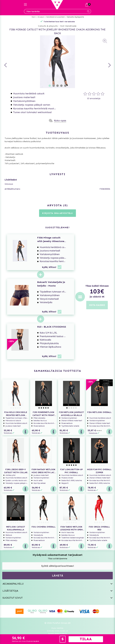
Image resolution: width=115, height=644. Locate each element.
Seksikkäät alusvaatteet (56, 17)
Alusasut (41, 17)
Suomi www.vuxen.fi (57, 634)
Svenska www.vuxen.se (57, 631)
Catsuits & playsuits (75, 17)
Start (34, 17)
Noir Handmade (68, 26)
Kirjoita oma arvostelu (57, 213)
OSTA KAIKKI (97, 305)
